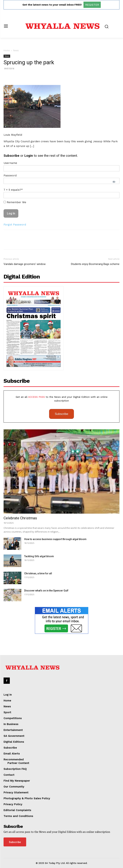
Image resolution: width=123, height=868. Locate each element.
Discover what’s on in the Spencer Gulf (46, 591)
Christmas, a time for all (38, 573)
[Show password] (114, 182)
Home (7, 50)
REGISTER (92, 5)
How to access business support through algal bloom (55, 539)
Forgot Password (15, 225)
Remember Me (15, 202)
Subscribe (62, 414)
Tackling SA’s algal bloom (39, 556)
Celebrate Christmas (20, 518)
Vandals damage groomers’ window (25, 264)
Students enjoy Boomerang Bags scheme (95, 264)
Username (10, 163)
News (16, 50)
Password (10, 175)
